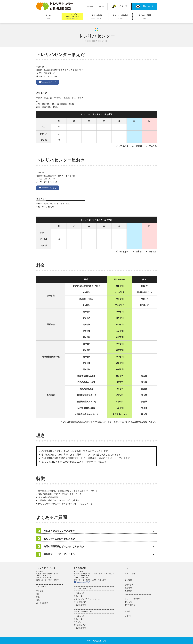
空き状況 (40, 591)
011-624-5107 (50, 73)
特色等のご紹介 (80, 593)
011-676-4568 (50, 179)
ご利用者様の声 (80, 602)
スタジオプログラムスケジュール (87, 599)
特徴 (38, 600)
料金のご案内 (79, 596)
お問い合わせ (145, 6)
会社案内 (90, 6)
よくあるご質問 (42, 603)
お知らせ (102, 6)
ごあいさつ (129, 585)
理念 (38, 597)
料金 (38, 594)
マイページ (119, 6)
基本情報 (128, 590)
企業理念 (128, 588)
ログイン (128, 616)
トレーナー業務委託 (133, 599)
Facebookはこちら (48, 83)
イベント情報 (130, 573)
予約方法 (77, 622)
